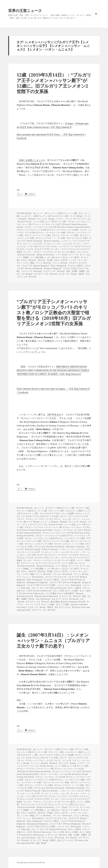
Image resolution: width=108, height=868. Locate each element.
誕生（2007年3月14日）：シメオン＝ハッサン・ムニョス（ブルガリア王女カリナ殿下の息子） (53, 640)
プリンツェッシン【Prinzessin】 (30, 577)
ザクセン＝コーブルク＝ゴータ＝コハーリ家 (43, 527)
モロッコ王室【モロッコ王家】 (66, 591)
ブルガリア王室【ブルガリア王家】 (41, 585)
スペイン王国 (67, 563)
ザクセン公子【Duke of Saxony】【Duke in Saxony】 (54, 239)
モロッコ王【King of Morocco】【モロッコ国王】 (61, 588)
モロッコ (35, 588)
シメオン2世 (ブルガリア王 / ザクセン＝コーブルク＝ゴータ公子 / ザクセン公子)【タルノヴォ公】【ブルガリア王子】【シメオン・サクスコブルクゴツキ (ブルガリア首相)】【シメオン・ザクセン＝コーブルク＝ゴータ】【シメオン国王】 (54, 249)
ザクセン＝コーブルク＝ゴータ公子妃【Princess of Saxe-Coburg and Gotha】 (58, 227)
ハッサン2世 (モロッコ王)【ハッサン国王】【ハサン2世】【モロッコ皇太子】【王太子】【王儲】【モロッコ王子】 (53, 259)
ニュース (39, 213)
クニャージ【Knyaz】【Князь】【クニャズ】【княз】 (54, 217)
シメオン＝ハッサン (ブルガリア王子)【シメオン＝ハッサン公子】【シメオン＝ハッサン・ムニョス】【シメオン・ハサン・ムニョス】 (54, 244)
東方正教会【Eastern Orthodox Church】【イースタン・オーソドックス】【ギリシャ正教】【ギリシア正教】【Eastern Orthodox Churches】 (53, 604)
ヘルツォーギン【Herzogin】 (69, 585)
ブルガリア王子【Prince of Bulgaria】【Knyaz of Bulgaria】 (53, 267)
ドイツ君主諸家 (37, 257)
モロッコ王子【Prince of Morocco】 (37, 591)
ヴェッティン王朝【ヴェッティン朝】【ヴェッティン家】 (41, 511)
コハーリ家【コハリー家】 (56, 222)
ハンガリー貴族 (28, 263)
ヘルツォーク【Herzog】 (32, 271)
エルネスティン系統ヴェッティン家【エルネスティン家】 (45, 216)
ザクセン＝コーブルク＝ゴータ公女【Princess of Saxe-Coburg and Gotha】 (50, 770)
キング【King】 (77, 216)
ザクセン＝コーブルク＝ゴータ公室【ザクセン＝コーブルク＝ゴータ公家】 (48, 230)
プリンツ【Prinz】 (60, 263)
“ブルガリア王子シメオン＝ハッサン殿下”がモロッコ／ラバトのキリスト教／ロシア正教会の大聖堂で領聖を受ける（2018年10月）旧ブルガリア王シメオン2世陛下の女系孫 (54, 312)
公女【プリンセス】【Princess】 (65, 599)
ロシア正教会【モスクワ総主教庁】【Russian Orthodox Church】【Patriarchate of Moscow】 (50, 595)
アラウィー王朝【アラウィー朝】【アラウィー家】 (69, 508)
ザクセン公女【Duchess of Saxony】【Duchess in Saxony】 (60, 547)
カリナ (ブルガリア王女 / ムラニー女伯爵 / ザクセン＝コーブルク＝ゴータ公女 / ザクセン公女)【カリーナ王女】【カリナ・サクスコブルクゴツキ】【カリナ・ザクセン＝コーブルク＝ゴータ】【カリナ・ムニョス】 (53, 516)
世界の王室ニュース (25, 11)
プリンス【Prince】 (43, 263)
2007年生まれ (54, 415)
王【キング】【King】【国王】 (72, 274)
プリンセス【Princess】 (63, 574)
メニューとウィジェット (96, 17)
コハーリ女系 (38, 222)
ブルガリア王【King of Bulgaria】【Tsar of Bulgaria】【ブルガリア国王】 (53, 266)
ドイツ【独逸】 (23, 257)
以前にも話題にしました (31, 160)
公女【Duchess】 (43, 599)
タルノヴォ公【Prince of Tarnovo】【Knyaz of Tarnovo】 (52, 253)
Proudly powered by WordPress (31, 862)
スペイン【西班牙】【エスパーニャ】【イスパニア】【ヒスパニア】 (53, 562)
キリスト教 (21, 522)
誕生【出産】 (42, 843)
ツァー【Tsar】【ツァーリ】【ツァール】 (73, 255)
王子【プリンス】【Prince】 (44, 610)
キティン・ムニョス (81, 519)
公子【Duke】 (27, 274)
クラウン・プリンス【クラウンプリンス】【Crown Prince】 (54, 523)
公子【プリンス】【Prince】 (46, 274)
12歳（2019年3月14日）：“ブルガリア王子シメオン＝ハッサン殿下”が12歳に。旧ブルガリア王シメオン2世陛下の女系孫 (54, 83)
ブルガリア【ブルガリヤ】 (56, 577)
